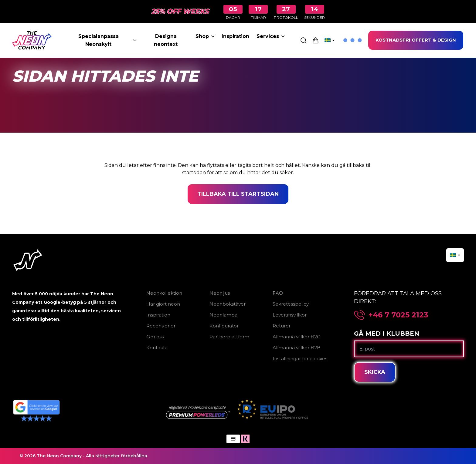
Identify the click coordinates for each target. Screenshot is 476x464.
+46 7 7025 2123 (398, 315)
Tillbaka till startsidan (238, 194)
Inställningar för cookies (300, 359)
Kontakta (157, 348)
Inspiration (235, 36)
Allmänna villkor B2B (297, 348)
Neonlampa (223, 315)
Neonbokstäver (228, 304)
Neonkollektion (164, 293)
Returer (282, 326)
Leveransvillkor (290, 315)
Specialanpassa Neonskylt (107, 40)
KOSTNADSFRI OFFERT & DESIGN (416, 40)
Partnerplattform (229, 337)
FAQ (278, 293)
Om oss (155, 337)
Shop (205, 36)
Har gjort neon (163, 304)
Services (271, 36)
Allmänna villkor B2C (296, 337)
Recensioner (161, 326)
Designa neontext (166, 40)
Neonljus (220, 293)
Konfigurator (224, 326)
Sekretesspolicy (291, 304)
